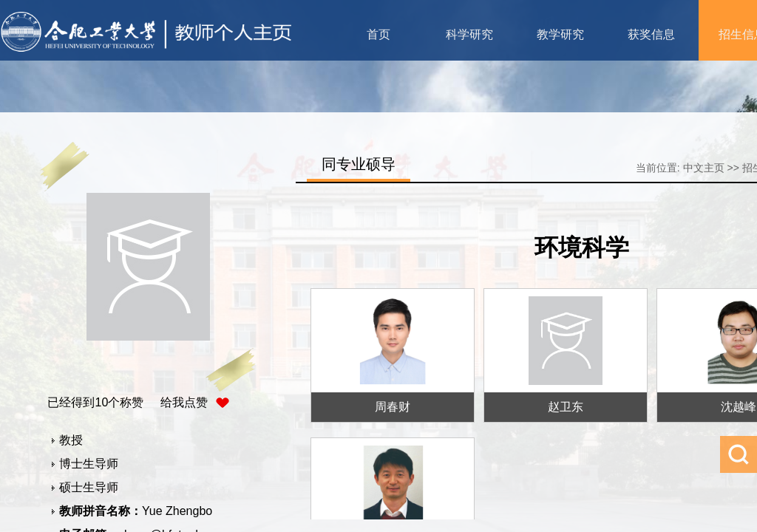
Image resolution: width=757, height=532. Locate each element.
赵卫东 (566, 407)
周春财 (393, 407)
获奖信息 (651, 34)
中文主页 (704, 168)
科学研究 (469, 34)
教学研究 (560, 34)
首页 (378, 34)
